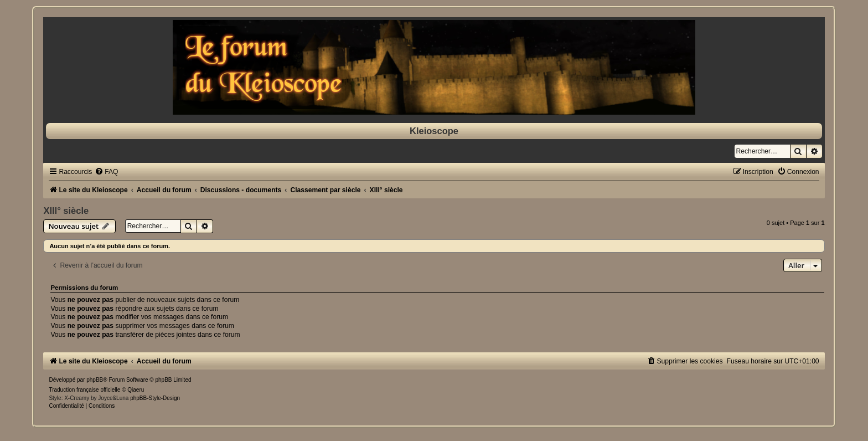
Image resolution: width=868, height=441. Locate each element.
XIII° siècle (66, 211)
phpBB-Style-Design (155, 398)
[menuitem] (106, 172)
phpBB (95, 380)
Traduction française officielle (84, 390)
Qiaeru (136, 390)
